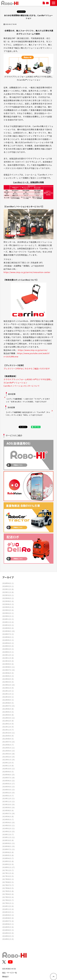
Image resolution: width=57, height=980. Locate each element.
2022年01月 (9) (8, 724)
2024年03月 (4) (8, 646)
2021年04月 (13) (8, 751)
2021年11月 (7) (8, 730)
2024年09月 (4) (8, 628)
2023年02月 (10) (8, 685)
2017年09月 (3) (8, 879)
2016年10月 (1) (8, 912)
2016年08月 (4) (8, 918)
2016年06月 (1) (8, 924)
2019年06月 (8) (8, 816)
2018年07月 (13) (8, 849)
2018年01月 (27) (8, 867)
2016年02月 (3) (8, 936)
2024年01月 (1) (8, 652)
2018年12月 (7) (8, 834)
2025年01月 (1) (8, 616)
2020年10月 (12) (8, 769)
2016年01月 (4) (8, 939)
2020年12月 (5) (8, 763)
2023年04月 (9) (8, 679)
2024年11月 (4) (8, 622)
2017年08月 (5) (8, 882)
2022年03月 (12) (8, 718)
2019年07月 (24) (8, 813)
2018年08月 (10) (8, 846)
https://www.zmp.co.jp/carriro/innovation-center (27, 272)
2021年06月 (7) (8, 745)
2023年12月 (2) (8, 655)
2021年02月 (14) (8, 757)
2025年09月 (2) (8, 598)
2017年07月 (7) (8, 885)
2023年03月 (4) (8, 682)
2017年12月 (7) (8, 870)
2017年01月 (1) (8, 903)
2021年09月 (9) (8, 736)
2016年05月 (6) (8, 927)
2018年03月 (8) (8, 861)
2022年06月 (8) (8, 709)
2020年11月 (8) (8, 766)
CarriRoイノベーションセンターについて (22, 386)
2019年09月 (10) (8, 807)
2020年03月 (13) (8, 790)
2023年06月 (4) (8, 673)
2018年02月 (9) (8, 864)
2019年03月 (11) (8, 825)
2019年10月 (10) (8, 804)
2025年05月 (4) (8, 607)
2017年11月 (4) (8, 873)
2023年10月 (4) (8, 661)
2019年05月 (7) (8, 819)
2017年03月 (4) (8, 897)
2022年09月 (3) (8, 700)
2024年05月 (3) (8, 640)
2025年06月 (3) (8, 604)
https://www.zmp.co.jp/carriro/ (33, 350)
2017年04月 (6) (8, 894)
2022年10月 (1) (8, 697)
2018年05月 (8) (8, 855)
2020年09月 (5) (8, 772)
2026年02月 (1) (8, 586)
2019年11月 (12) (8, 801)
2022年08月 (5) (8, 703)
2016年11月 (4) (8, 909)
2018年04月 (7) (8, 858)
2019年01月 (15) (8, 831)
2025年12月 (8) (8, 589)
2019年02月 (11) (8, 828)
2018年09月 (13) (8, 843)
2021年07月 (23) (8, 742)
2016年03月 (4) (8, 933)
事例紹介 (6, 976)
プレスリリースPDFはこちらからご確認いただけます (27, 368)
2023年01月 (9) (8, 688)
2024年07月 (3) (8, 634)
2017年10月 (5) (8, 876)
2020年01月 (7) (8, 796)
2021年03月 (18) (8, 754)
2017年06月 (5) (8, 888)
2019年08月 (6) (8, 810)
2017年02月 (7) (8, 900)
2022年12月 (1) (8, 691)
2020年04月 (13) (8, 787)
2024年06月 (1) (8, 637)
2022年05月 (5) (8, 712)
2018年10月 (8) (8, 840)
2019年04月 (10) (8, 822)
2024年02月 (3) (8, 649)
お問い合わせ (47, 3)
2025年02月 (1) (8, 613)
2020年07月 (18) (8, 778)
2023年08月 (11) (8, 667)
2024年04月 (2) (8, 643)
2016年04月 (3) (8, 930)
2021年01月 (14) (8, 760)
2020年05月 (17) (8, 784)
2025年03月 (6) (8, 610)
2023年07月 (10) (8, 670)
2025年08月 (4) (8, 601)
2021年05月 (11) (8, 748)
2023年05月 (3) (8, 676)
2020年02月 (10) (8, 793)
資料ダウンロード (44, 3)
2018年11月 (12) (8, 837)
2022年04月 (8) (8, 715)
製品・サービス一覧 (10, 973)
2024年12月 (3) (8, 619)
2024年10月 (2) (8, 625)
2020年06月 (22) (8, 781)
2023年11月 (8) (8, 658)
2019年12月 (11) (8, 798)
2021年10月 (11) (8, 733)
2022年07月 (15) (8, 706)
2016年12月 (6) (8, 906)
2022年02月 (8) (8, 721)
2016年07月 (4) (8, 921)
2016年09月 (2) (8, 915)
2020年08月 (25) (8, 775)
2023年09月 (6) (8, 664)
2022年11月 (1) (8, 694)
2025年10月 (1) (8, 595)
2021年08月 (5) (8, 739)
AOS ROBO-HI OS (9, 969)
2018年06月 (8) (8, 852)
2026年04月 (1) (8, 583)
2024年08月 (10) (8, 631)
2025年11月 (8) (8, 592)
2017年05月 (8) (8, 891)
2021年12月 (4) (8, 727)
